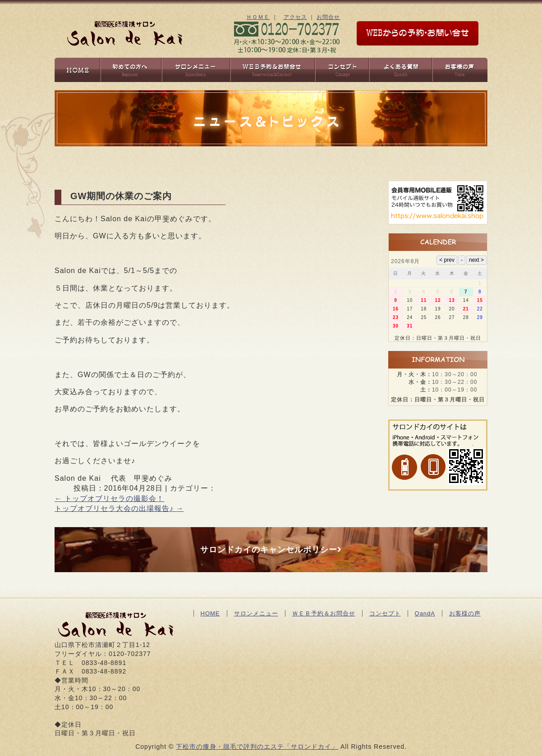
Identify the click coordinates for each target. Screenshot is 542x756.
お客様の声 (465, 613)
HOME (210, 613)
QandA (425, 613)
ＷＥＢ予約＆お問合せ (324, 613)
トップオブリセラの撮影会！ (109, 499)
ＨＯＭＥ (258, 17)
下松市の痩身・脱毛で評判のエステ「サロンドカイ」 (257, 747)
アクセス (295, 17)
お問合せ (328, 17)
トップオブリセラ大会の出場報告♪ (119, 508)
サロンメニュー (256, 613)
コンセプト (385, 613)
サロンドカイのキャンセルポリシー (271, 550)
